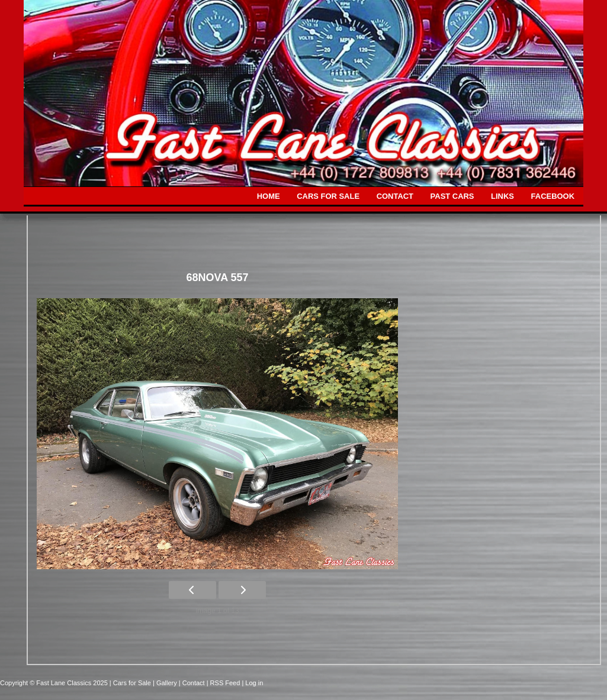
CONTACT (395, 196)
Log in (254, 683)
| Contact (193, 683)
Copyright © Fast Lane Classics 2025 (55, 683)
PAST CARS (452, 196)
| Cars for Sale (131, 683)
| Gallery (166, 683)
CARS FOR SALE (328, 196)
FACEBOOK (553, 196)
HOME (269, 196)
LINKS (502, 196)
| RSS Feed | (226, 683)
